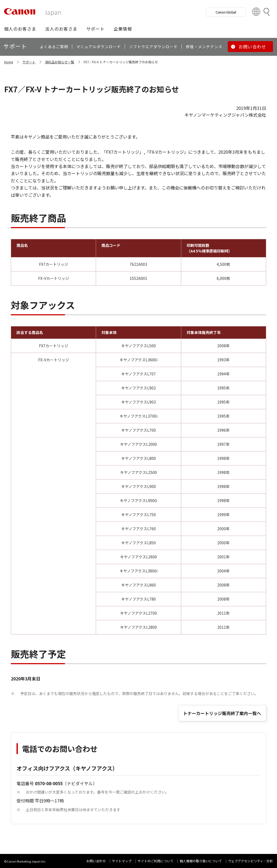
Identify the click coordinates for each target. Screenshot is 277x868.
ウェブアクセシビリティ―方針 (250, 861)
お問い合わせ (96, 861)
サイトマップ (122, 861)
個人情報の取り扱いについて (201, 861)
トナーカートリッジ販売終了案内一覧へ (222, 713)
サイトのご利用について (156, 861)
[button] (20, 29)
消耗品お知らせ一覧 (60, 62)
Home (9, 62)
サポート (29, 62)
